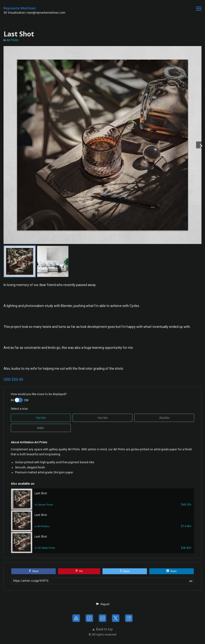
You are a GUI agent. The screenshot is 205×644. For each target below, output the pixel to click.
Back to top (103, 629)
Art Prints (13, 40)
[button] (102, 604)
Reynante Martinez (20, 8)
